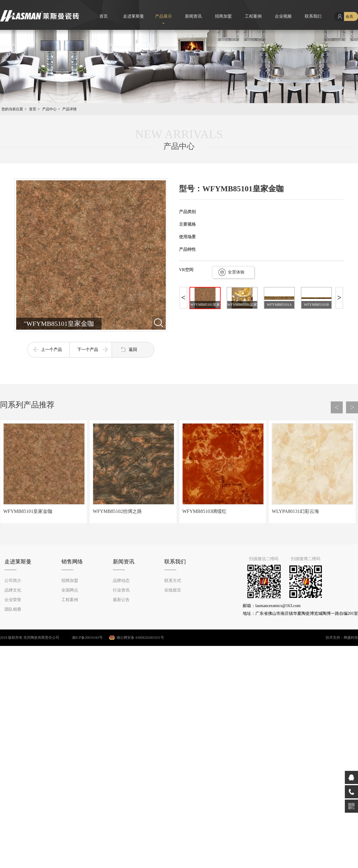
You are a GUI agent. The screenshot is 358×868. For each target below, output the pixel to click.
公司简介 (13, 581)
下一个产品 (88, 350)
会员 (349, 16)
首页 (104, 16)
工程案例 (253, 16)
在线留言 (173, 590)
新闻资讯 (193, 16)
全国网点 (70, 590)
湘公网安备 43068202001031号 (140, 638)
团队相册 (13, 609)
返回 (133, 350)
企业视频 (283, 16)
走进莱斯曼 (134, 16)
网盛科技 (351, 638)
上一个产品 (51, 350)
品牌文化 (13, 590)
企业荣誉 (13, 600)
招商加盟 (223, 16)
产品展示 (163, 16)
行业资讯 (121, 590)
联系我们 (313, 16)
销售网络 (72, 562)
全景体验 (236, 272)
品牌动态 (121, 581)
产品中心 (49, 109)
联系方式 (173, 581)
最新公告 (121, 600)
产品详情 (69, 109)
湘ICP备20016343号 (81, 638)
